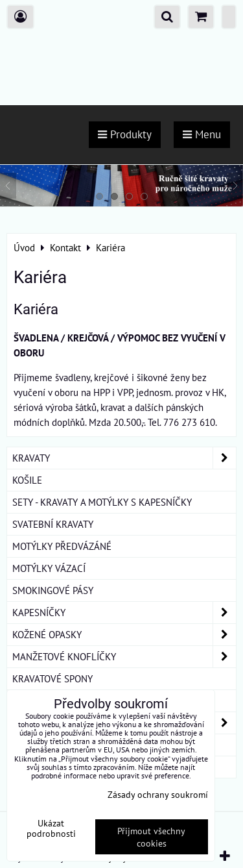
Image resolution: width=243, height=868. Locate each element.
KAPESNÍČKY (124, 613)
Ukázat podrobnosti (51, 828)
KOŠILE (27, 480)
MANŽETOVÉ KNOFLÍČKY (124, 657)
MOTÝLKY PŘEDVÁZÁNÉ (62, 546)
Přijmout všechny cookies (151, 837)
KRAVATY (124, 458)
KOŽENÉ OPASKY (124, 635)
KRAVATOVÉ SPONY (52, 678)
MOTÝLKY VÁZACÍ (49, 568)
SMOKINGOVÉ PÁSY (53, 590)
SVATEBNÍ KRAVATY (53, 524)
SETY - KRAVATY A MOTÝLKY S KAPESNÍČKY (102, 502)
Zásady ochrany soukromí (158, 794)
